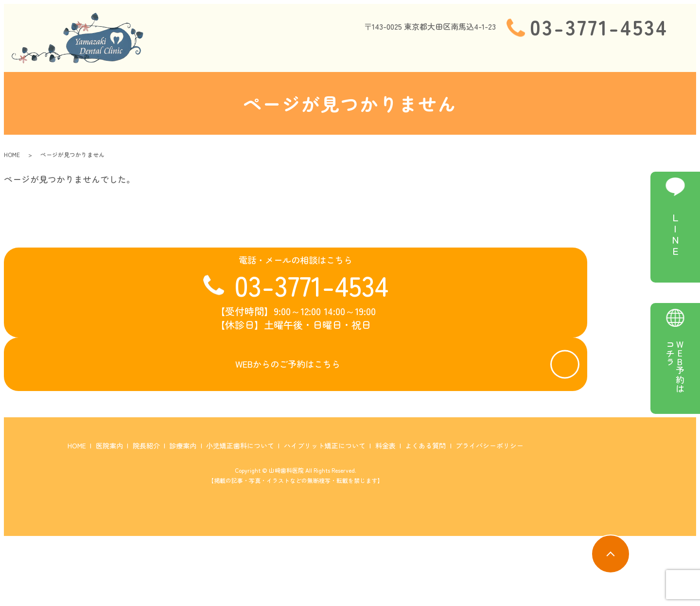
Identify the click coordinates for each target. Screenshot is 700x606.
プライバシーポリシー (490, 512)
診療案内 (376, 55)
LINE (675, 235)
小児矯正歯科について (442, 55)
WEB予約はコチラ (675, 366)
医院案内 (289, 55)
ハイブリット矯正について (541, 55)
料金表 (612, 55)
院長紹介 (332, 55)
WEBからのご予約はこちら (284, 405)
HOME (250, 55)
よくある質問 (659, 55)
